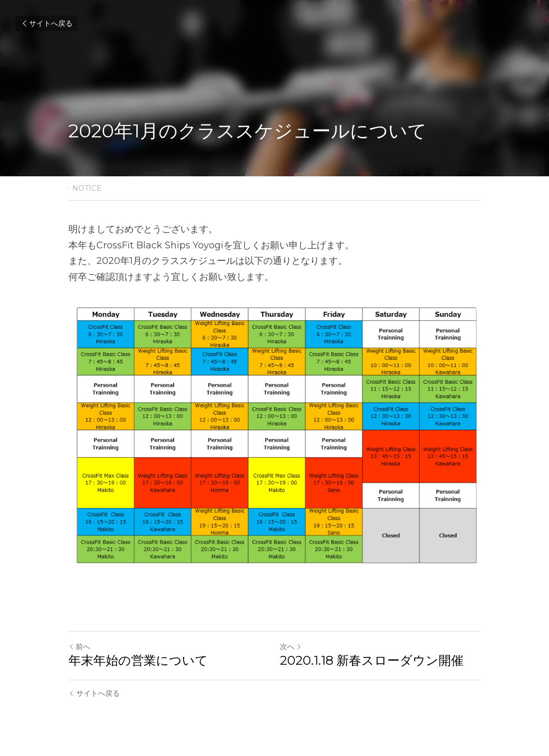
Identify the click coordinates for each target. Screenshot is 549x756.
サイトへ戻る (47, 23)
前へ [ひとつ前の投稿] (79, 647)
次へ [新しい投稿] (291, 647)
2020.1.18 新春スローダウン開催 (372, 660)
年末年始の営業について (138, 660)
